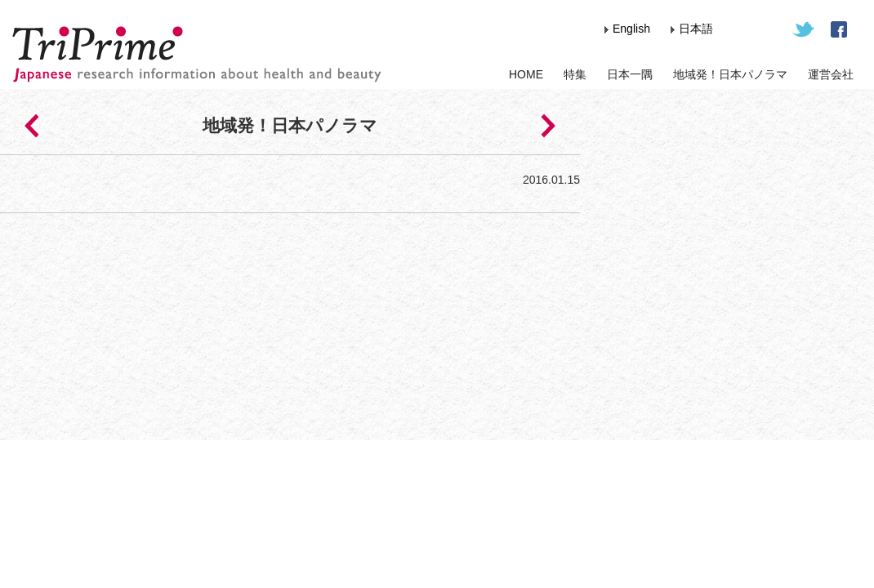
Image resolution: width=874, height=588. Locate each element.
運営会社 (831, 74)
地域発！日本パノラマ (730, 74)
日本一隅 (630, 74)
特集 (575, 74)
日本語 (696, 29)
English (631, 29)
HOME (526, 74)
